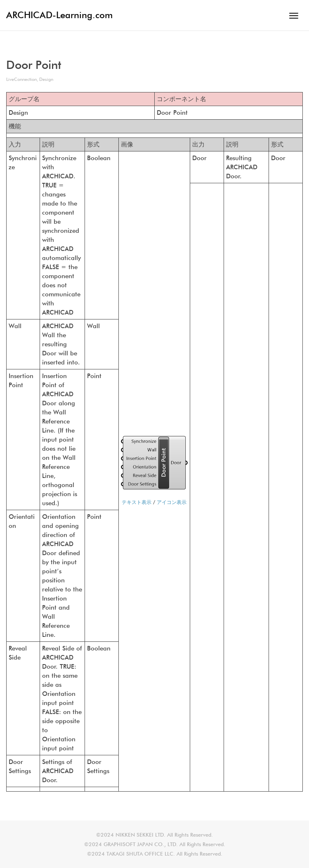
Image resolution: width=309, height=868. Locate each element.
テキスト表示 (137, 502)
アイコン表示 (172, 502)
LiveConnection (21, 79)
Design (46, 79)
